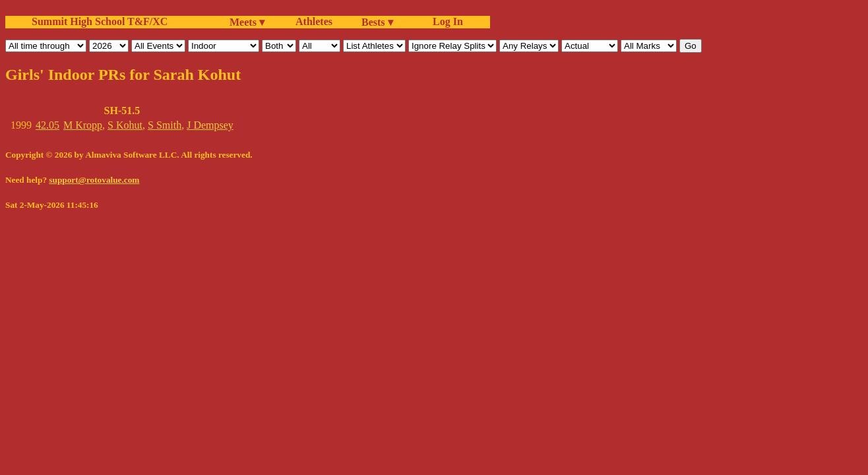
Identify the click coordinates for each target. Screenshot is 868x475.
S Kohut (125, 125)
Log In (445, 21)
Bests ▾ (377, 22)
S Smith (165, 125)
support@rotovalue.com (94, 180)
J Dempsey (210, 125)
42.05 (47, 125)
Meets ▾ (247, 22)
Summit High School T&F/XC (100, 21)
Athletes (314, 21)
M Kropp (83, 125)
